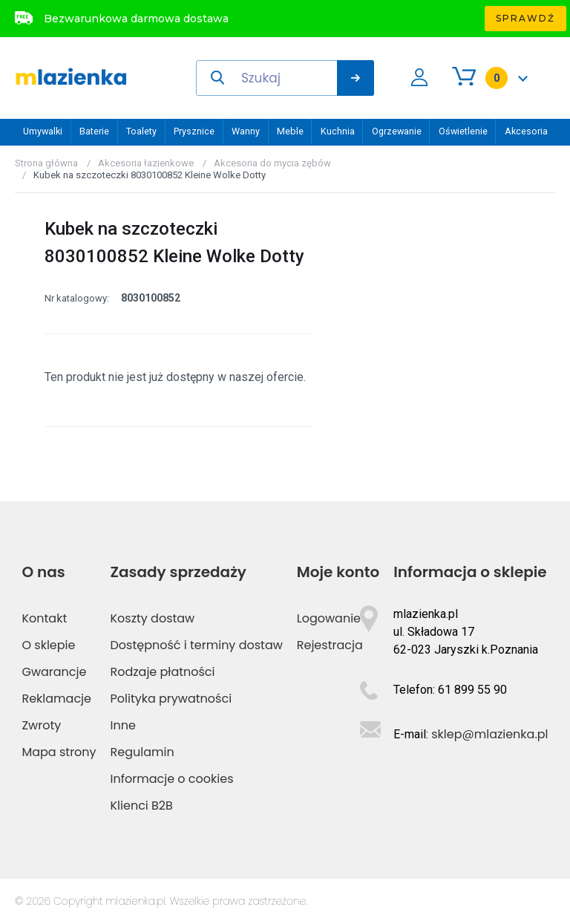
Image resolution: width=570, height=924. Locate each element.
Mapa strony (59, 752)
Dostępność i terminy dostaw (197, 645)
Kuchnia (338, 131)
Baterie (94, 131)
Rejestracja (330, 645)
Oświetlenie (463, 131)
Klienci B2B (142, 806)
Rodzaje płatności (163, 672)
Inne (123, 725)
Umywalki (43, 131)
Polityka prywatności (171, 699)
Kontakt (44, 618)
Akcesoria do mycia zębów (272, 163)
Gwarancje (54, 672)
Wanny (246, 131)
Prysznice (194, 131)
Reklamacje (56, 699)
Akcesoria (526, 131)
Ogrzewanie (397, 131)
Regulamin (142, 752)
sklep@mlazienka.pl (489, 734)
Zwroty (41, 725)
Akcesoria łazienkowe (146, 163)
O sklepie (48, 645)
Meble (290, 131)
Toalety (141, 131)
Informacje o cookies (172, 779)
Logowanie (329, 618)
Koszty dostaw (153, 618)
